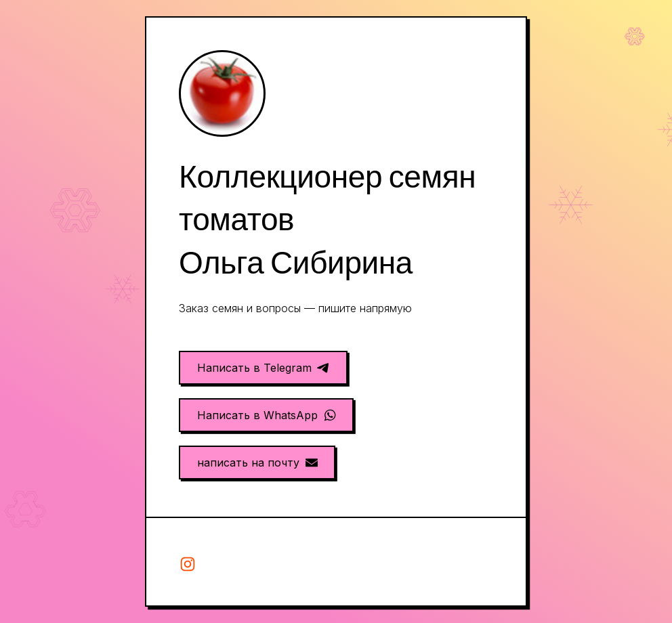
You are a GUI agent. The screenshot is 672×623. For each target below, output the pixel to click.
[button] (263, 368)
